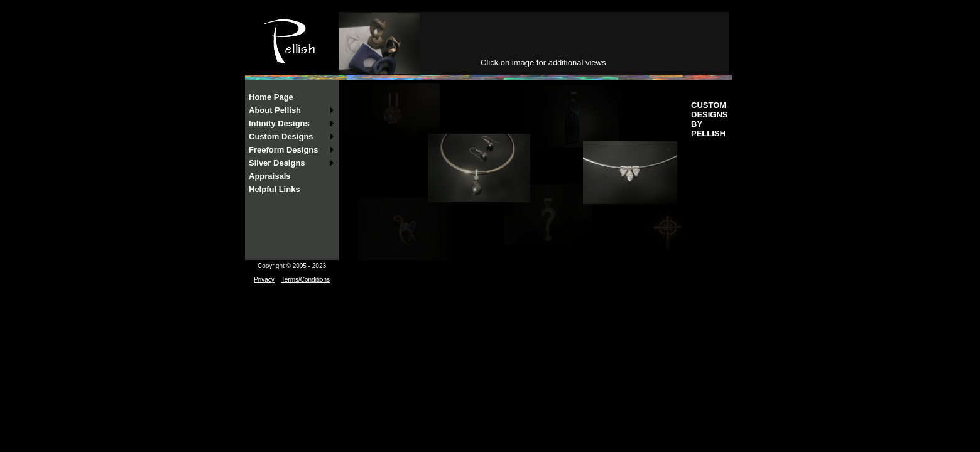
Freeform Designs (284, 150)
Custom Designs (281, 137)
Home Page (271, 97)
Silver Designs (277, 163)
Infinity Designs (279, 123)
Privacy (264, 280)
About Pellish (275, 110)
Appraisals (269, 176)
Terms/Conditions (306, 280)
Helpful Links (275, 189)
